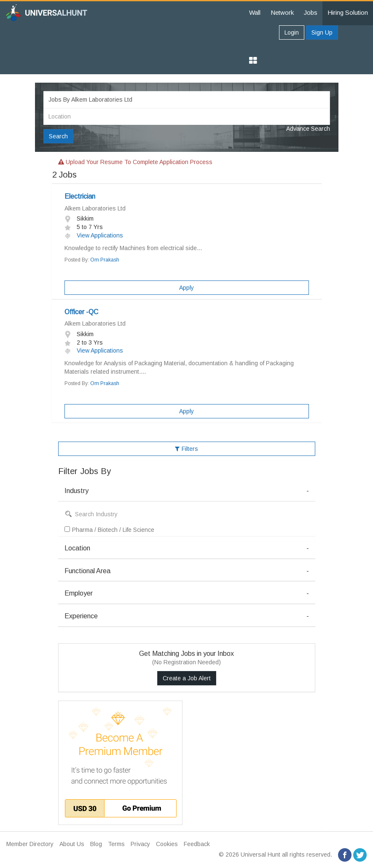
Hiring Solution (348, 12)
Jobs (311, 12)
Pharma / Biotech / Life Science (109, 530)
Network (282, 12)
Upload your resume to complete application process (135, 162)
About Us (72, 844)
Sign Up (322, 32)
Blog (96, 844)
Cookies (167, 844)
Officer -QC (81, 312)
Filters (186, 449)
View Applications (94, 235)
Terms (116, 844)
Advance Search (308, 129)
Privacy (140, 844)
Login (292, 32)
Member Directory (30, 844)
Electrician (80, 196)
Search (58, 136)
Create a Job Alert (187, 678)
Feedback (197, 844)
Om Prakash (105, 260)
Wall (255, 12)
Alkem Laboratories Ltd (95, 208)
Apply (186, 288)
